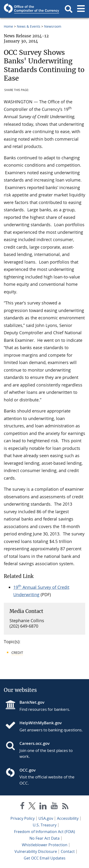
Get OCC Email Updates (45, 858)
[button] (69, 9)
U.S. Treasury (45, 825)
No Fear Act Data (44, 838)
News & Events (29, 26)
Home (8, 26)
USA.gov (46, 818)
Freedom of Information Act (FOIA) (44, 832)
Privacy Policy (23, 818)
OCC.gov (28, 770)
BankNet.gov (32, 702)
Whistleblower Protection (45, 845)
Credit (17, 652)
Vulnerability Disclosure (36, 851)
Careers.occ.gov (35, 743)
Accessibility (68, 818)
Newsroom (53, 26)
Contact (68, 851)
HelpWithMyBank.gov (41, 723)
